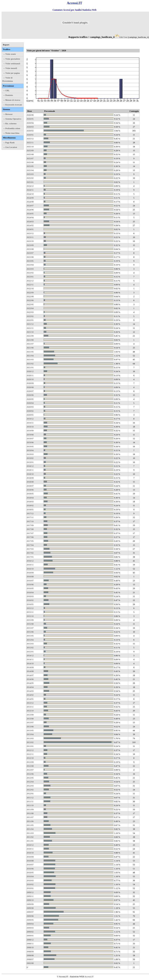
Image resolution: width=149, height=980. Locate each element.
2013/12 (30, 703)
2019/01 (30, 462)
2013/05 (30, 730)
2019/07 (30, 438)
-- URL (7, 90)
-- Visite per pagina (12, 73)
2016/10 (30, 569)
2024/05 (30, 214)
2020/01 (30, 415)
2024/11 (30, 190)
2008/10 (30, 947)
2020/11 (30, 375)
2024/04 (30, 217)
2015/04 (30, 640)
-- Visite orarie (10, 54)
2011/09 (30, 809)
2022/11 (30, 285)
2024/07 (30, 206)
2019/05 (30, 446)
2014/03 (30, 691)
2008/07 (30, 959)
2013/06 (30, 727)
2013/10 (30, 711)
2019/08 (30, 435)
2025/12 (30, 139)
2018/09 (30, 478)
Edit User (123, 37)
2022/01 (30, 320)
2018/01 (30, 510)
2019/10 (30, 427)
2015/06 (30, 632)
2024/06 (30, 210)
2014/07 (30, 675)
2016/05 (30, 588)
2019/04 (30, 450)
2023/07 (30, 253)
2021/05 (30, 352)
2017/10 (30, 521)
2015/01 (30, 652)
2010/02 (30, 884)
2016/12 (30, 561)
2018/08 (30, 482)
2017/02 (30, 553)
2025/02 (30, 178)
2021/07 (30, 344)
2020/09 (30, 383)
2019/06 (30, 442)
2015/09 (30, 620)
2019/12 (30, 419)
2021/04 (30, 356)
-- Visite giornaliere (12, 59)
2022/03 (30, 312)
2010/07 (30, 865)
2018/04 (30, 498)
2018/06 (30, 490)
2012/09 (30, 762)
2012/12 (30, 750)
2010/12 (30, 845)
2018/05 (30, 494)
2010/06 (30, 869)
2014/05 (30, 683)
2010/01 (30, 888)
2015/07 (30, 628)
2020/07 (30, 391)
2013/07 (30, 722)
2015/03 (30, 644)
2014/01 (30, 699)
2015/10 (30, 616)
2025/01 (30, 182)
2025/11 (30, 142)
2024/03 (30, 221)
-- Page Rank (9, 142)
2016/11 (30, 565)
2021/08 (30, 340)
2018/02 (30, 505)
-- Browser (8, 114)
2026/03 (30, 127)
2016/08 (30, 576)
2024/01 (30, 229)
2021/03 (30, 359)
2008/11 (30, 944)
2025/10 (30, 147)
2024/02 (30, 225)
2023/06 (30, 257)
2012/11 (30, 754)
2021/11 (30, 328)
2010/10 (30, 853)
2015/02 (30, 648)
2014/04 (30, 687)
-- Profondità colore (12, 128)
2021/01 (30, 367)
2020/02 (30, 411)
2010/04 (30, 876)
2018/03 (30, 502)
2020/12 (30, 371)
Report (6, 45)
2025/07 (30, 158)
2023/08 (30, 249)
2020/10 (30, 379)
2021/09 (30, 336)
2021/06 (30, 348)
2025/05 (30, 166)
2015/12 (30, 608)
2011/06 (30, 821)
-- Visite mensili (10, 68)
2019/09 (30, 431)
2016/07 (30, 581)
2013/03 (30, 738)
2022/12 (30, 281)
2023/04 (30, 265)
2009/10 (30, 900)
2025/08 (30, 154)
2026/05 (30, 119)
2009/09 (30, 904)
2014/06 (30, 679)
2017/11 (30, 517)
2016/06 (30, 584)
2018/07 (30, 486)
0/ (27, 967)
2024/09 (30, 198)
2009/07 (30, 912)
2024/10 (30, 194)
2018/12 (30, 466)
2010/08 (30, 861)
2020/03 (30, 407)
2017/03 (30, 549)
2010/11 (30, 849)
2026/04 (30, 123)
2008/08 (30, 955)
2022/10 (30, 288)
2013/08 (30, 719)
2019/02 (30, 458)
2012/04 (30, 782)
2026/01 (30, 135)
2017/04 (30, 545)
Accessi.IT (89, 977)
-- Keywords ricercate (13, 105)
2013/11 (30, 707)
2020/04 (30, 403)
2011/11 (30, 801)
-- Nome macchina (11, 133)
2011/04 (30, 829)
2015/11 (30, 612)
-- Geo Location (10, 147)
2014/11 (30, 659)
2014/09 (30, 667)
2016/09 (30, 573)
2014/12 (30, 655)
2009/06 (30, 916)
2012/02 (30, 790)
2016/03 (30, 596)
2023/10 (30, 241)
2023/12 (30, 233)
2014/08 (30, 671)
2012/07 (30, 770)
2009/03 (30, 928)
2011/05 (30, 825)
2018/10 (30, 474)
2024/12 (30, 186)
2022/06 (30, 300)
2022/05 (30, 304)
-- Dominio (8, 95)
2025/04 (30, 170)
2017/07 (30, 533)
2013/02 (30, 742)
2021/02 (30, 364)
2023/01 (30, 277)
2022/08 (30, 296)
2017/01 (30, 557)
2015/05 (30, 636)
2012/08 (30, 766)
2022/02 (30, 316)
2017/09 (30, 525)
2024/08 (30, 202)
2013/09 (30, 715)
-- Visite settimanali (12, 63)
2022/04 (30, 308)
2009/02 (30, 932)
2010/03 (30, 880)
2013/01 (30, 746)
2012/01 (30, 793)
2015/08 (30, 624)
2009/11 (30, 896)
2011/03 (30, 833)
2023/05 (30, 261)
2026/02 (30, 131)
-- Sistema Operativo (12, 119)
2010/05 (30, 872)
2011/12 (30, 798)
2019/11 (30, 423)
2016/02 (30, 600)
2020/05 (30, 399)
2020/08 (30, 387)
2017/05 (30, 541)
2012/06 (30, 774)
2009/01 (30, 936)
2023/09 (30, 245)
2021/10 (30, 332)
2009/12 (30, 892)
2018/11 (30, 470)
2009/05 (30, 920)
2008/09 (30, 951)
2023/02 (30, 273)
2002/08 (30, 963)
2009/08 (30, 908)
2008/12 (30, 940)
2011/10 (30, 805)
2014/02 (30, 695)
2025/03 (30, 174)
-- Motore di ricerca (12, 100)
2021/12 (30, 324)
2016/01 (30, 604)
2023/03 (30, 269)
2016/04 (30, 592)
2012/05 (30, 778)
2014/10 (30, 663)
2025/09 (30, 150)
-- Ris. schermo (10, 123)
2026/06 (30, 115)
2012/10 (30, 758)
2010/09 (30, 857)
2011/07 (30, 817)
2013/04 (30, 734)
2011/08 (30, 813)
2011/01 (30, 841)
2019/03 (30, 454)
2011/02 (30, 837)
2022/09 (30, 293)
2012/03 (30, 786)
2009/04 (30, 924)
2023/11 (30, 237)
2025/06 (30, 162)
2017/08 (30, 529)
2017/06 (30, 537)
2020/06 (30, 395)
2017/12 (30, 513)
